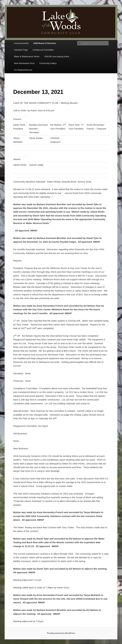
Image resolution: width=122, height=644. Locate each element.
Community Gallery (48, 63)
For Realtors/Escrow (23, 70)
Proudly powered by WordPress (61, 633)
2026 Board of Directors (45, 43)
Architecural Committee (43, 50)
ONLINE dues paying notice (57, 56)
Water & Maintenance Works (27, 56)
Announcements (21, 43)
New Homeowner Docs (24, 63)
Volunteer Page (21, 50)
